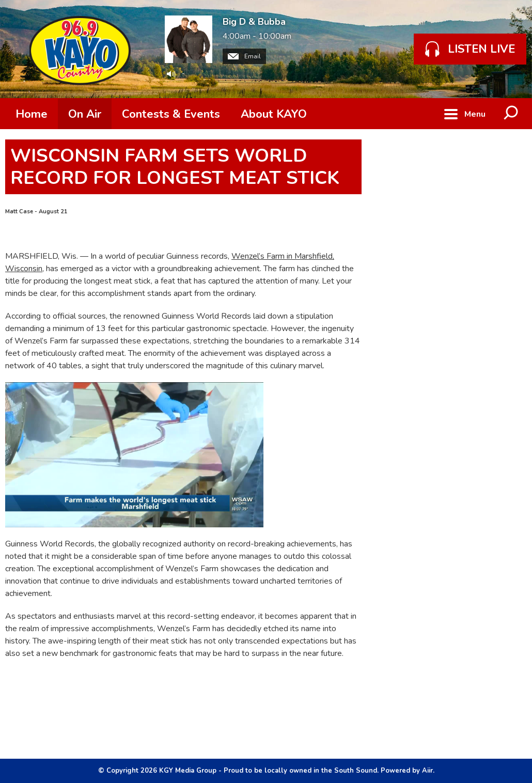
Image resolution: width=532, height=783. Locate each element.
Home (32, 114)
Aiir (427, 771)
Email (244, 56)
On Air (85, 114)
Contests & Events (171, 114)
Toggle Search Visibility (511, 114)
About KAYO (274, 114)
